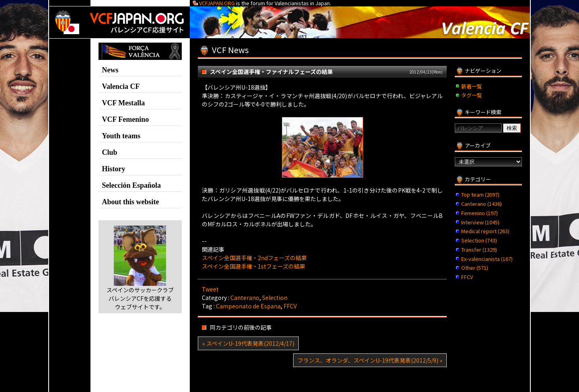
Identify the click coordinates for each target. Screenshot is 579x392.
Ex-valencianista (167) (487, 259)
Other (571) (475, 268)
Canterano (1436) (481, 204)
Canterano (245, 298)
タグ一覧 (472, 95)
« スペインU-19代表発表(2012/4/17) (248, 343)
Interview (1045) (480, 222)
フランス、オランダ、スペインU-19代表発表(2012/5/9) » (370, 360)
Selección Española (132, 185)
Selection (275, 298)
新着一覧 (472, 86)
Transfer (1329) (479, 249)
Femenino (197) (479, 213)
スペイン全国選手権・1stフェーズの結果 (254, 266)
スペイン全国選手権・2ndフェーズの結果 (254, 258)
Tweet (210, 289)
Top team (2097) (480, 194)
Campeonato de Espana (248, 306)
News (110, 70)
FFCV (290, 306)
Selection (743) (479, 240)
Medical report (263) (485, 231)
